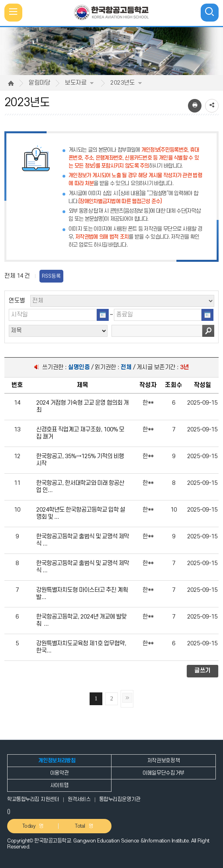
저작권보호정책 (164, 761)
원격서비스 (79, 799)
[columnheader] (17, 386)
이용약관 (60, 773)
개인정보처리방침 (57, 761)
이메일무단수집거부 (163, 773)
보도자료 (79, 83)
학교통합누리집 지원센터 (33, 799)
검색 (208, 331)
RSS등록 (51, 276)
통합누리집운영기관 (120, 799)
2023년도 (126, 83)
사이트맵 (60, 785)
